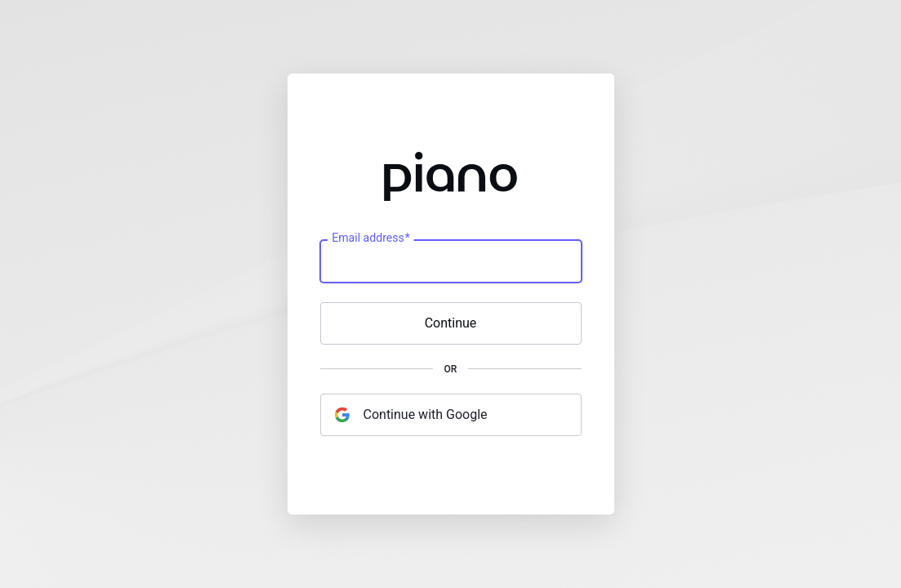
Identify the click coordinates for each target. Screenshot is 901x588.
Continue (451, 323)
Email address (370, 238)
